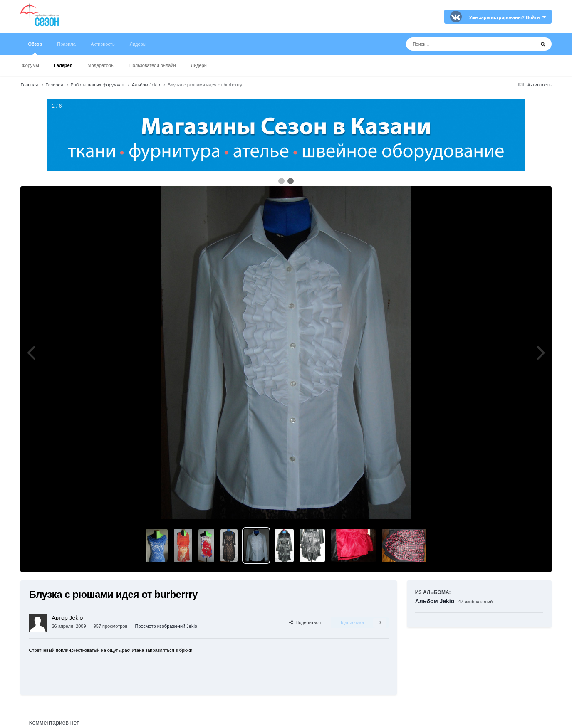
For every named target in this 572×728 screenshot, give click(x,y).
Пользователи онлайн (153, 65)
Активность (103, 44)
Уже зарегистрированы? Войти (508, 17)
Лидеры (199, 65)
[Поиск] (455, 44)
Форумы (30, 65)
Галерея (63, 65)
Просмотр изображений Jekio (166, 626)
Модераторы (101, 65)
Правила (66, 44)
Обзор (35, 48)
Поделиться (305, 622)
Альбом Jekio (435, 601)
